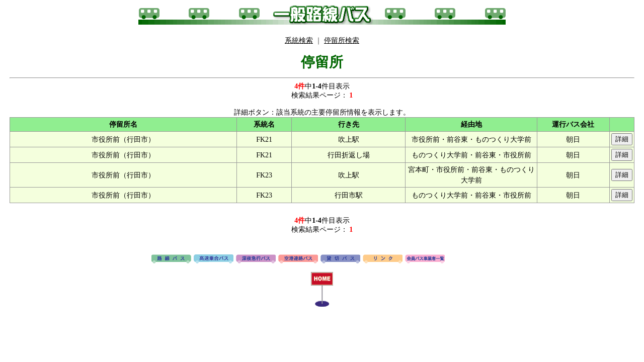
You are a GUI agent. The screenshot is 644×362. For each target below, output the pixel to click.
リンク (383, 259)
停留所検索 (342, 40)
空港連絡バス (298, 259)
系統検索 (299, 40)
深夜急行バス (256, 259)
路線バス (171, 259)
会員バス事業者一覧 (425, 259)
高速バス (214, 259)
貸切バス (340, 259)
